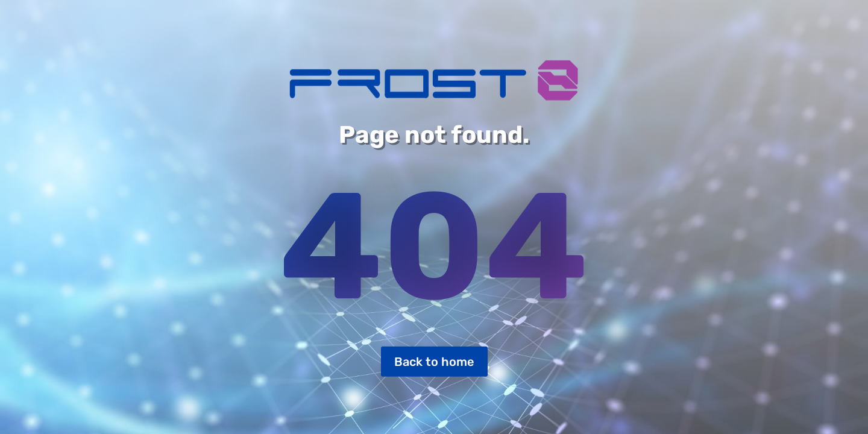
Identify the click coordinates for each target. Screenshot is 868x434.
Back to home (434, 362)
